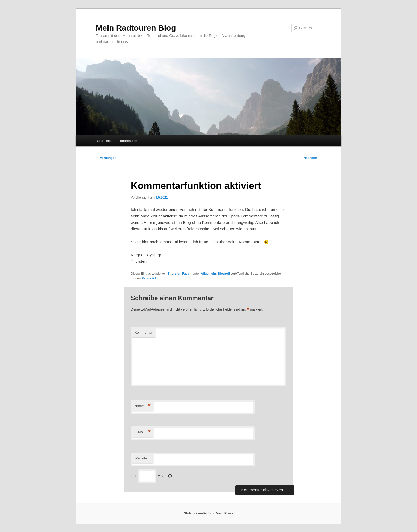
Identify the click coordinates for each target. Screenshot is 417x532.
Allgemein (208, 274)
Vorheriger (106, 158)
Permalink (149, 278)
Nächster (312, 158)
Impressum (129, 141)
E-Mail (143, 432)
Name (143, 406)
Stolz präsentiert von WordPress (208, 513)
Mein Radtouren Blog (136, 28)
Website (141, 458)
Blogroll (224, 274)
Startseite (104, 141)
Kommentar (143, 332)
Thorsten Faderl (180, 274)
